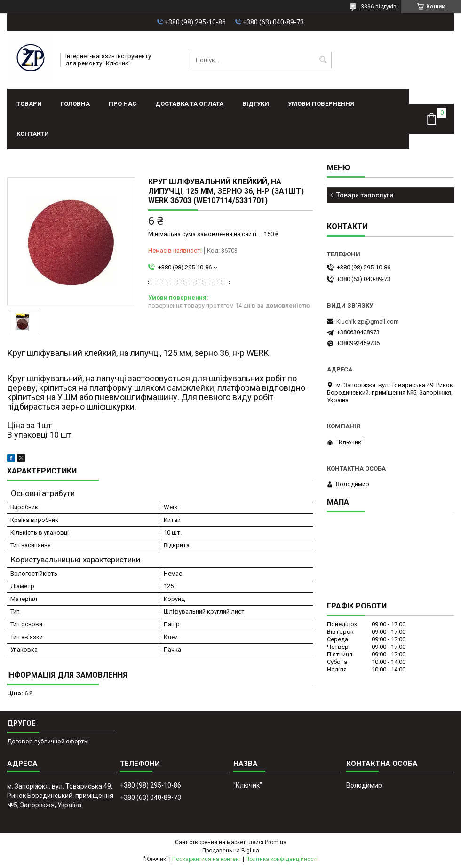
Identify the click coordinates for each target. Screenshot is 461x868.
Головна (75, 104)
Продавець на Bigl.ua (231, 851)
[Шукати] (323, 60)
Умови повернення (321, 104)
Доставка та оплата (189, 104)
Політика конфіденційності (282, 859)
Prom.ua (276, 842)
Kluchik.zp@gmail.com (368, 321)
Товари (29, 104)
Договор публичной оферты (48, 741)
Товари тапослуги (365, 195)
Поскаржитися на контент (207, 859)
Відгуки (256, 104)
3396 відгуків (379, 7)
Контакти (33, 134)
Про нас (123, 104)
